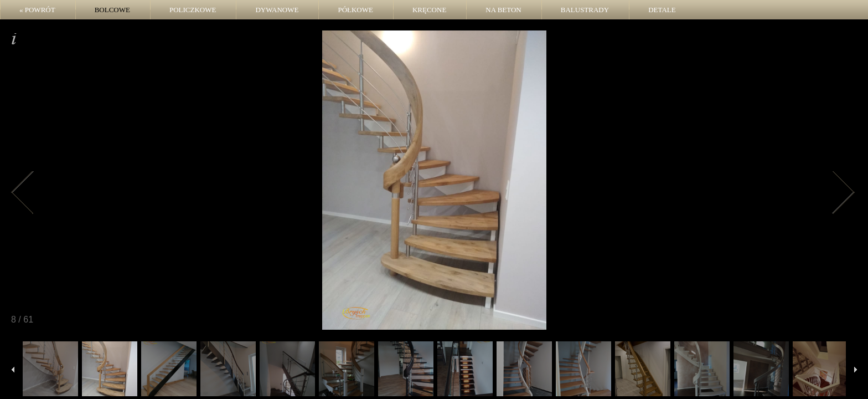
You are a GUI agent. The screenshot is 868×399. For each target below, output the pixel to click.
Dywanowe (277, 10)
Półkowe (355, 10)
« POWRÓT (37, 10)
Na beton (503, 10)
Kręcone (429, 10)
